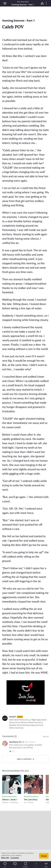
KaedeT (13, 717)
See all (46, 736)
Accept (44, 856)
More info (5, 858)
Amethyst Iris (15, 742)
